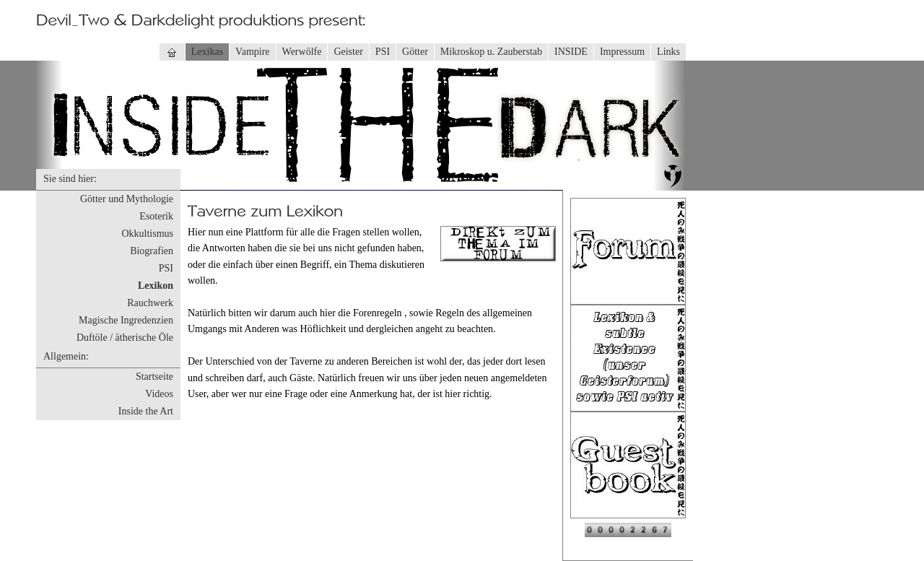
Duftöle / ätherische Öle (125, 338)
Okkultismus (147, 234)
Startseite (154, 377)
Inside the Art (146, 411)
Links (668, 52)
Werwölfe (302, 52)
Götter (415, 52)
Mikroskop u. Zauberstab (491, 52)
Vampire (252, 52)
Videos (159, 394)
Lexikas (207, 52)
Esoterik (156, 216)
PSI (383, 52)
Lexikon (156, 286)
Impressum (622, 52)
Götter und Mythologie (127, 199)
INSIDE (571, 52)
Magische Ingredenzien (126, 320)
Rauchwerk (150, 303)
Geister (348, 52)
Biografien (152, 251)
